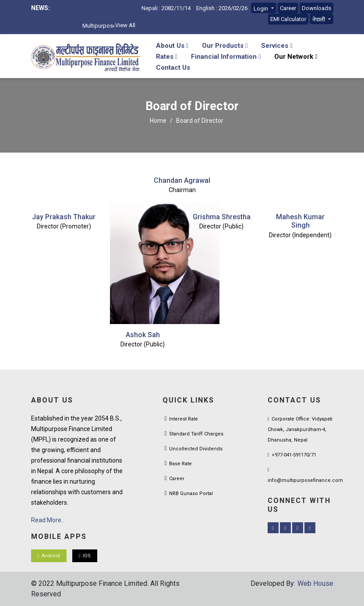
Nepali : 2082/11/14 (166, 8)
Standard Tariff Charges (196, 434)
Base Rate (180, 464)
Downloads (316, 8)
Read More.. (48, 520)
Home (158, 121)
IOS (85, 556)
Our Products (225, 46)
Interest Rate (184, 419)
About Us (172, 46)
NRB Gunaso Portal (191, 494)
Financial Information (226, 57)
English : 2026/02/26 (222, 8)
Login (262, 9)
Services (277, 46)
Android (49, 556)
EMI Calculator (288, 19)
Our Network (296, 57)
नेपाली (319, 20)
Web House (315, 583)
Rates (167, 57)
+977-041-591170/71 (292, 455)
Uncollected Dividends (196, 449)
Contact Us (173, 68)
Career (288, 8)
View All (125, 25)
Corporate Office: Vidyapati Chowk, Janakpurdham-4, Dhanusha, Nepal (300, 430)
